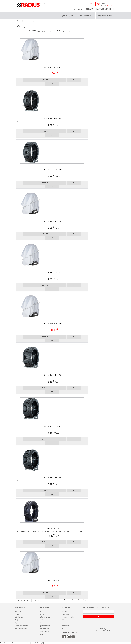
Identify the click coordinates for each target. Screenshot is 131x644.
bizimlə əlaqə (66, 626)
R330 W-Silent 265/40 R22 (53, 119)
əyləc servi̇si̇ (19, 623)
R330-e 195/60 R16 (53, 529)
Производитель (33, 21)
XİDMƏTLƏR (86, 16)
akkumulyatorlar (44, 629)
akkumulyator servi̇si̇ (22, 626)
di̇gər (41, 634)
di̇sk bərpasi (19, 617)
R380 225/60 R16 (53, 580)
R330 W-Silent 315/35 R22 (53, 478)
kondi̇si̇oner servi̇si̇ (21, 629)
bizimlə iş (64, 623)
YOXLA (98, 617)
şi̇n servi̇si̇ (19, 611)
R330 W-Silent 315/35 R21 (53, 426)
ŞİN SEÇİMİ (68, 16)
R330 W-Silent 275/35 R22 (53, 170)
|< (19, 601)
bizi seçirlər (65, 620)
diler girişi (64, 611)
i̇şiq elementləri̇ (44, 632)
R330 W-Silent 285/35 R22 (53, 324)
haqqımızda (65, 614)
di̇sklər (42, 614)
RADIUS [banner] (28, 6)
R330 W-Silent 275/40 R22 (53, 273)
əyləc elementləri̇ (45, 626)
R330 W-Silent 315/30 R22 (53, 375)
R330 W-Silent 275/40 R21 (53, 221)
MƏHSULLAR (105, 16)
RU (45, 4)
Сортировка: (31, 31)
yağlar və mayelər (45, 617)
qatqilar (42, 620)
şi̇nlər (41, 611)
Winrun (42, 21)
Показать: (56, 31)
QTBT (17, 614)
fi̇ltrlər (41, 623)
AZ (41, 4)
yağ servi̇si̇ (19, 620)
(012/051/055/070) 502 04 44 (100, 9)
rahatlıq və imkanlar (68, 617)
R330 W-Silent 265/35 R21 (53, 67)
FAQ (63, 629)
